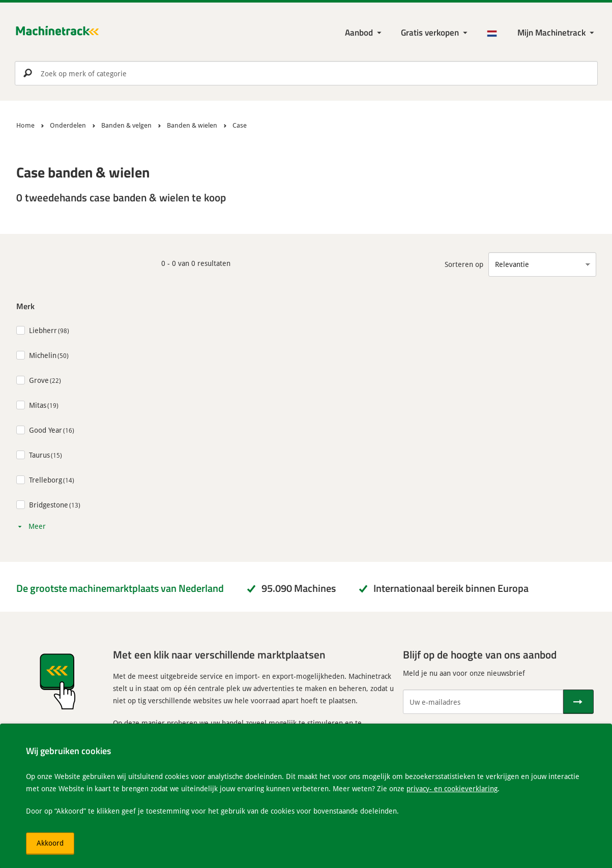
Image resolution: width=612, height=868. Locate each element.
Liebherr (43, 330)
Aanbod (359, 32)
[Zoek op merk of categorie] (306, 73)
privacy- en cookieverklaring (452, 788)
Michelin (43, 355)
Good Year (46, 430)
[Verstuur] (578, 702)
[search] (306, 73)
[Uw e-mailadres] (483, 702)
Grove (39, 380)
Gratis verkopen (430, 32)
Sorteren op (464, 264)
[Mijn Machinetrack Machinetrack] (557, 33)
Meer (37, 526)
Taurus (39, 455)
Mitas (38, 405)
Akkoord (50, 843)
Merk (25, 306)
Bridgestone (49, 505)
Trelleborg (46, 480)
